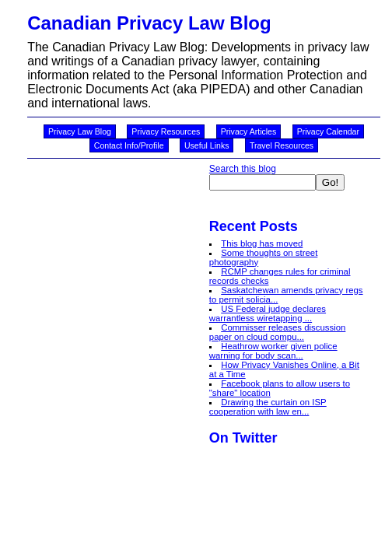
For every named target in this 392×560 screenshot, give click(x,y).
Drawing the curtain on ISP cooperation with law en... (268, 407)
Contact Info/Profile (129, 145)
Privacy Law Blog (80, 131)
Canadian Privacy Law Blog (149, 23)
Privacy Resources (166, 131)
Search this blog (243, 169)
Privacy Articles (249, 131)
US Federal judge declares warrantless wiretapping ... (268, 313)
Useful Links (206, 145)
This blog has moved (262, 243)
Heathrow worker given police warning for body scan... (273, 351)
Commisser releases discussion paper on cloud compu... (278, 332)
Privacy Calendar (328, 131)
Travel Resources (282, 145)
